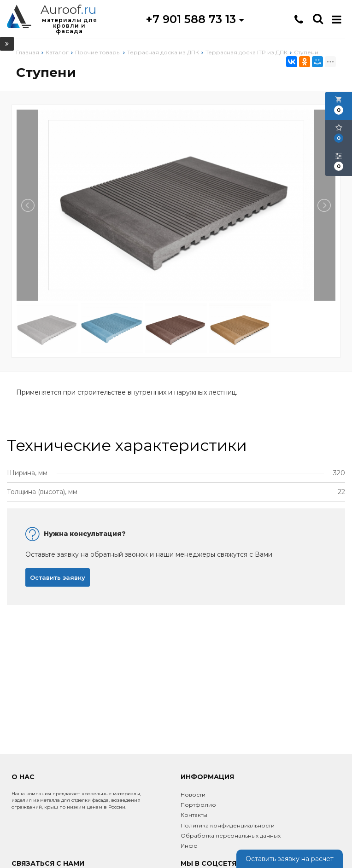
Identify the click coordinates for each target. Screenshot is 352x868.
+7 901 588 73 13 (195, 19)
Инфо (189, 846)
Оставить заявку (58, 577)
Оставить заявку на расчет (290, 859)
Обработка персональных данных (231, 836)
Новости (193, 795)
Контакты (194, 815)
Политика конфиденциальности (228, 825)
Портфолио (198, 805)
